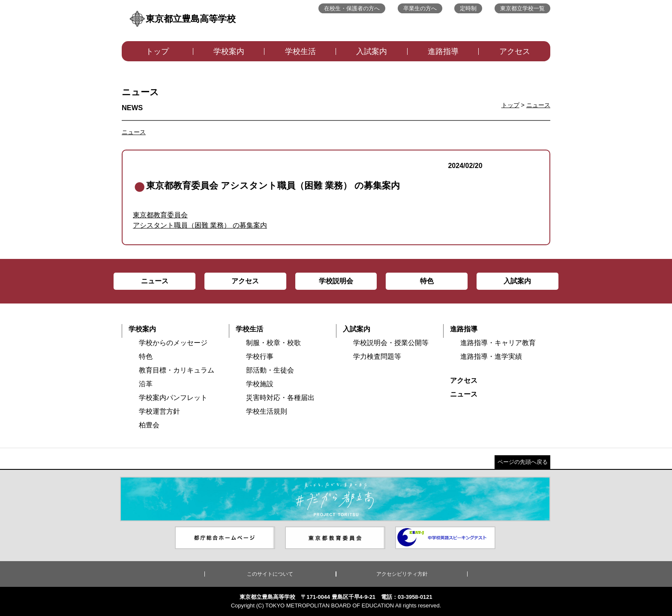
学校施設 (260, 384)
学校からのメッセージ (173, 343)
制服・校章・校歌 (273, 343)
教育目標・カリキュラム (177, 370)
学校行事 (260, 356)
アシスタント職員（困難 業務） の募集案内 (200, 225)
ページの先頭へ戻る (523, 462)
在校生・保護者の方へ (352, 8)
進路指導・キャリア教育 (498, 343)
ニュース (538, 105)
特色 (146, 356)
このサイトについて (270, 574)
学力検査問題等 (377, 356)
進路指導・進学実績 (491, 356)
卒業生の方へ (420, 8)
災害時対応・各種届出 (280, 398)
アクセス (515, 51)
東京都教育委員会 (160, 215)
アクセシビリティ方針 (402, 574)
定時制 (468, 8)
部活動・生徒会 (270, 370)
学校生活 (300, 51)
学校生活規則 (267, 411)
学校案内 (229, 51)
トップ (157, 51)
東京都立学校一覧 (522, 8)
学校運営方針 (159, 411)
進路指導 (443, 51)
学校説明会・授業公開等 (391, 343)
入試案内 (372, 51)
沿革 (146, 384)
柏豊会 (149, 425)
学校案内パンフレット (173, 398)
